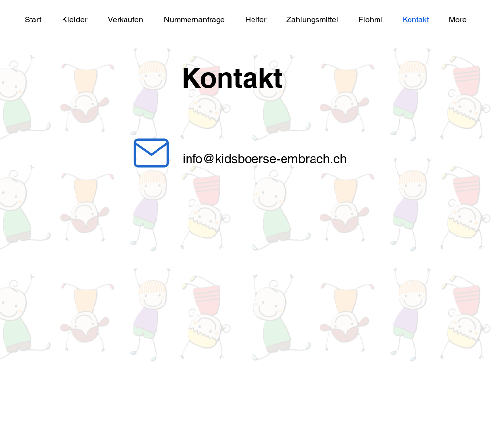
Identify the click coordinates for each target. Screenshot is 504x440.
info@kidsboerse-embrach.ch (265, 159)
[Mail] (151, 153)
